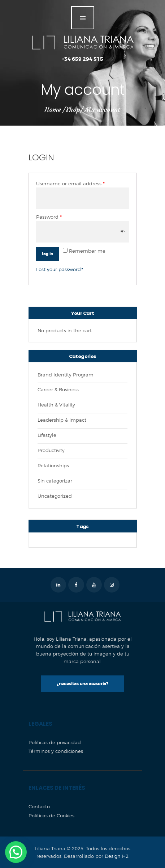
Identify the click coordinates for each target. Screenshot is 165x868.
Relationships (53, 465)
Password (49, 217)
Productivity (51, 450)
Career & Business (58, 389)
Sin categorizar (55, 481)
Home (53, 110)
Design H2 (117, 856)
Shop (73, 109)
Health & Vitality (56, 405)
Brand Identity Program (66, 375)
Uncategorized (55, 496)
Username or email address (70, 184)
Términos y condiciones (56, 751)
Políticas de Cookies (51, 816)
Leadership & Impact (62, 420)
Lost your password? (60, 269)
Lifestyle (47, 435)
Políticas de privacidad (55, 742)
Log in (47, 254)
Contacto (39, 806)
